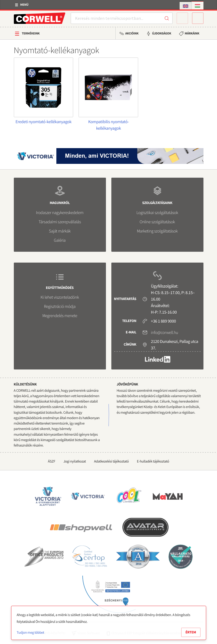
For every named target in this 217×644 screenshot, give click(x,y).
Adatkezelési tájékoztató (111, 461)
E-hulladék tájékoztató (153, 461)
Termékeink (31, 34)
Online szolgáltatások (157, 222)
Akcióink (132, 34)
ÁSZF (52, 461)
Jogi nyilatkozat (75, 461)
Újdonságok (162, 34)
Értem (191, 632)
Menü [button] (24, 5)
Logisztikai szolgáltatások (157, 213)
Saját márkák (60, 231)
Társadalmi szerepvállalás (60, 222)
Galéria (60, 240)
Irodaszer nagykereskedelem (60, 213)
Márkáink (192, 34)
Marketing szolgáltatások (157, 231)
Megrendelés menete (60, 316)
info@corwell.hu (164, 333)
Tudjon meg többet (30, 632)
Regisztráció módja (60, 307)
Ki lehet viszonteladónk (60, 297)
